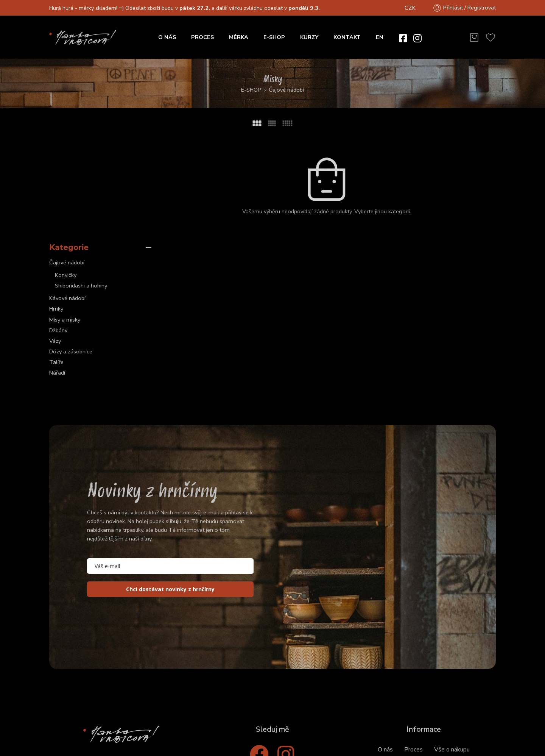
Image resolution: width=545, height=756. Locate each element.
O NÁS (167, 37)
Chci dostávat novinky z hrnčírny (170, 485)
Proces (413, 646)
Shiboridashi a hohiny (81, 181)
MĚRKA (239, 37)
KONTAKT (347, 37)
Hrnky (56, 205)
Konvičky (66, 171)
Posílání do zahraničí (454, 681)
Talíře (56, 258)
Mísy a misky (65, 216)
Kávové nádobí (67, 194)
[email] (170, 462)
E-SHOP (274, 37)
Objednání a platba (392, 663)
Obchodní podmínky (244, 725)
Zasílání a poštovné (454, 663)
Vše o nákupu (452, 646)
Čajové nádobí (286, 90)
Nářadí (57, 269)
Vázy (55, 237)
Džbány (58, 226)
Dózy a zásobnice (71, 248)
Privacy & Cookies (304, 725)
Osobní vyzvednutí (392, 681)
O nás (385, 646)
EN (380, 37)
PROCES (202, 37)
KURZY (309, 37)
